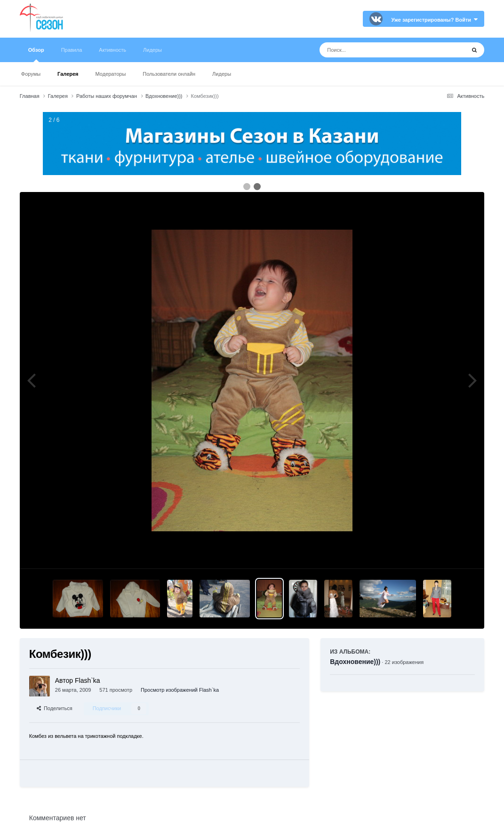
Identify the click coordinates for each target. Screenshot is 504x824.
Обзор (36, 55)
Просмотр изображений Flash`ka (180, 690)
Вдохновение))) (355, 662)
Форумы (31, 74)
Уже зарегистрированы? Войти (434, 20)
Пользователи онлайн (169, 74)
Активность (112, 50)
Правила (72, 50)
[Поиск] (375, 50)
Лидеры (222, 74)
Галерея (68, 74)
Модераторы (111, 74)
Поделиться (55, 708)
